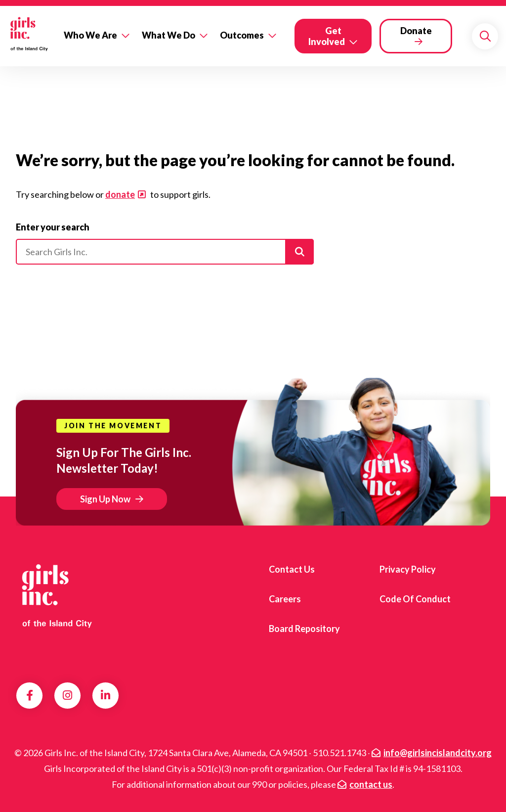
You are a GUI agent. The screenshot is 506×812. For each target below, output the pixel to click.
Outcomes (242, 35)
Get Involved (327, 36)
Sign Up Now (105, 499)
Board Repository (304, 629)
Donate (416, 31)
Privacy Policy (408, 569)
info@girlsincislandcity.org (438, 753)
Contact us (292, 569)
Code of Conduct (415, 599)
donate (120, 194)
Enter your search (53, 227)
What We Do (169, 35)
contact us (371, 784)
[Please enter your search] (165, 252)
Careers (285, 599)
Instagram (67, 695)
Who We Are (90, 35)
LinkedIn (105, 695)
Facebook (30, 695)
